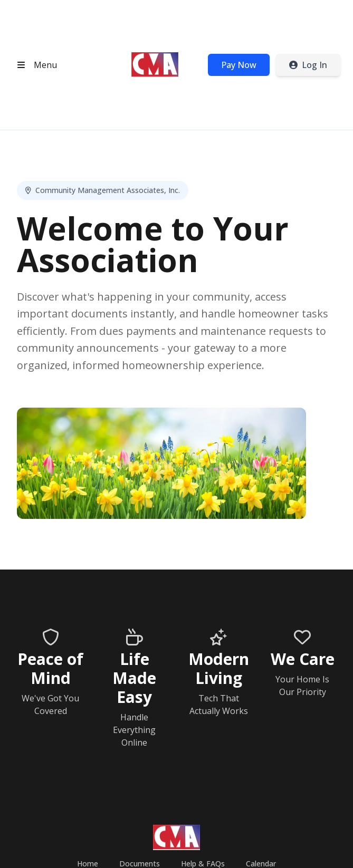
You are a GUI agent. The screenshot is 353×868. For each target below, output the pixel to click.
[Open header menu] (35, 65)
